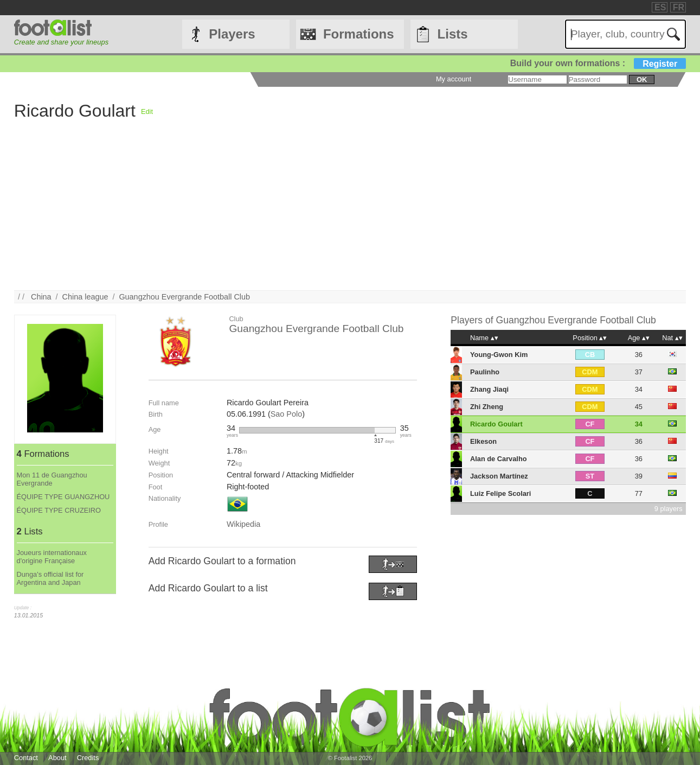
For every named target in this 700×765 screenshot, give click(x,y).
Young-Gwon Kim (499, 355)
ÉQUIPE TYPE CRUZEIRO (59, 510)
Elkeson (483, 441)
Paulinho (485, 372)
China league (85, 297)
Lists (453, 34)
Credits (88, 758)
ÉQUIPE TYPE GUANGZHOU (63, 497)
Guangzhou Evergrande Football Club (184, 297)
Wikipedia (243, 524)
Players (232, 34)
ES (660, 7)
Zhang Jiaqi (489, 389)
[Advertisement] (339, 214)
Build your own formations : (598, 63)
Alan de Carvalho (499, 459)
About (57, 758)
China (41, 297)
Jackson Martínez (499, 476)
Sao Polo (286, 414)
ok (642, 79)
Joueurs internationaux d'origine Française (52, 557)
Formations (359, 34)
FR (679, 7)
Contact (26, 758)
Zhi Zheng (487, 407)
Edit (147, 111)
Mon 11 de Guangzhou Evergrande (52, 479)
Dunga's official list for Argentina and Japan (50, 578)
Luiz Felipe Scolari (500, 493)
